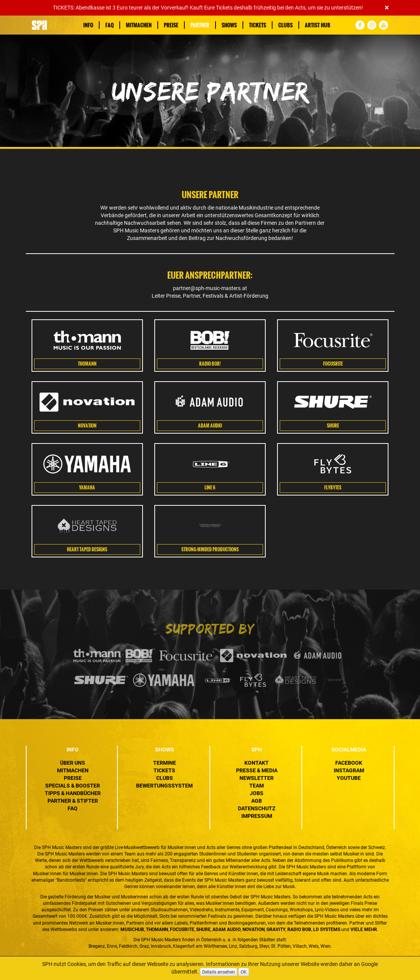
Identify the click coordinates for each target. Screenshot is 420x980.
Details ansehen (219, 972)
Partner (200, 25)
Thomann (87, 364)
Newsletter (257, 778)
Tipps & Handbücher (73, 793)
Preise (171, 25)
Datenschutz (257, 808)
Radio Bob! (210, 364)
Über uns (73, 763)
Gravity (276, 930)
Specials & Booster (73, 786)
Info (88, 25)
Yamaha (87, 488)
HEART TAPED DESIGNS (87, 549)
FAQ (109, 25)
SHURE (333, 426)
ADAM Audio (227, 930)
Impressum (257, 816)
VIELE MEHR (364, 930)
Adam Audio (210, 426)
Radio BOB (299, 930)
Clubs (285, 25)
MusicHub (132, 930)
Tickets (258, 25)
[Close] (387, 8)
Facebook (349, 763)
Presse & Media (257, 770)
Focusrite (333, 364)
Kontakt (257, 763)
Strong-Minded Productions (210, 549)
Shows (229, 25)
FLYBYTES (333, 488)
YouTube (349, 778)
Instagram (349, 770)
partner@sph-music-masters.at (210, 288)
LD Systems (327, 930)
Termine (165, 763)
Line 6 (210, 488)
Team (257, 786)
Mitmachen (139, 25)
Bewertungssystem (164, 786)
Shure (203, 930)
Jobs (257, 793)
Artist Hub (318, 25)
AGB (257, 801)
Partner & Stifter (73, 801)
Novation (87, 426)
